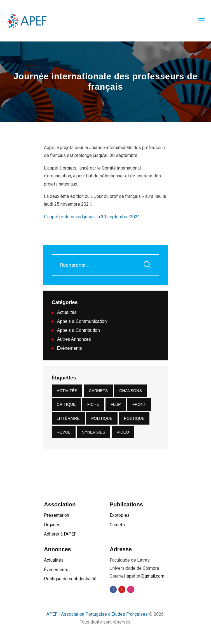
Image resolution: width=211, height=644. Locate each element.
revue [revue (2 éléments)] (64, 432)
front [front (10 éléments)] (139, 404)
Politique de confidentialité (70, 579)
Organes (52, 525)
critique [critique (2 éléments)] (66, 404)
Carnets (117, 525)
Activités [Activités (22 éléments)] (67, 391)
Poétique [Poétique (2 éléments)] (134, 418)
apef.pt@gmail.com (146, 576)
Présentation (57, 515)
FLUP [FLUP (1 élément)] (116, 404)
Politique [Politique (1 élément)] (102, 418)
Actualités (54, 560)
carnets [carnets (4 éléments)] (98, 391)
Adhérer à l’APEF (60, 534)
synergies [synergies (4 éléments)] (94, 432)
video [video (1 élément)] (123, 432)
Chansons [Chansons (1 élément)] (131, 391)
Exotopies (120, 515)
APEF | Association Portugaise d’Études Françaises (98, 614)
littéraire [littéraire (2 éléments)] (68, 418)
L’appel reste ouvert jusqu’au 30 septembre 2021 (92, 217)
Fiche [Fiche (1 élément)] (93, 404)
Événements (56, 570)
